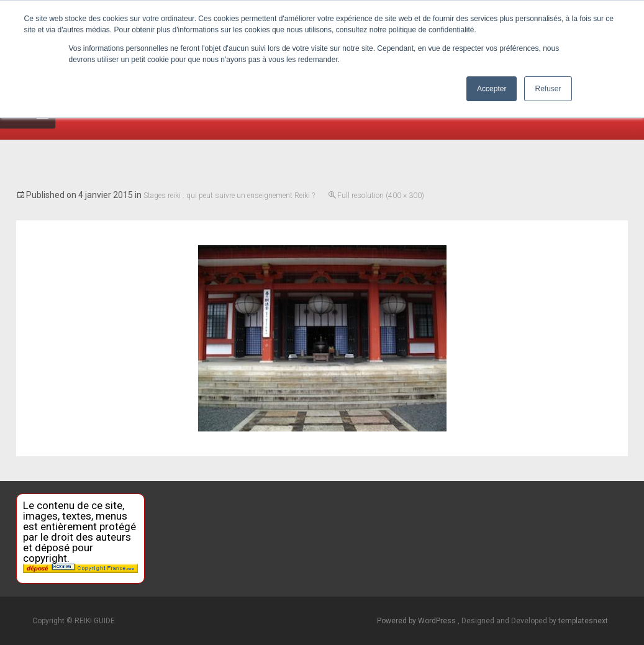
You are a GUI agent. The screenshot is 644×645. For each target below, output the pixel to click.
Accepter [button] (492, 89)
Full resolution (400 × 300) (381, 196)
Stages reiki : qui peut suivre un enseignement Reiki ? (229, 196)
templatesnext (583, 621)
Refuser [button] (548, 89)
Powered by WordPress (417, 621)
